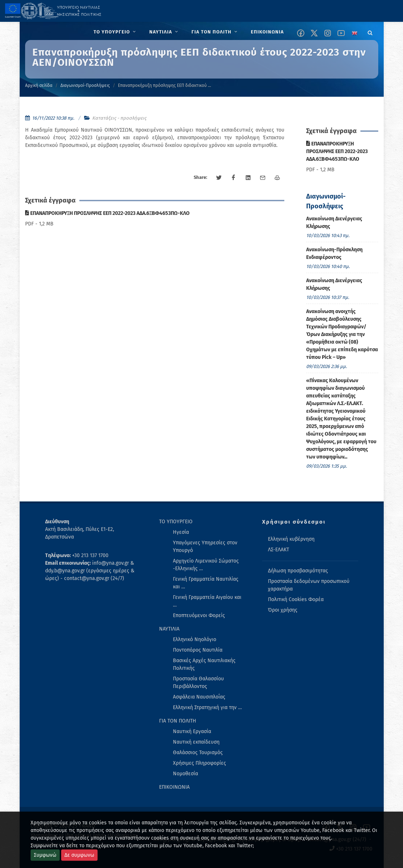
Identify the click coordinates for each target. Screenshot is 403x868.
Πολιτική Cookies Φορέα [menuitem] (296, 599)
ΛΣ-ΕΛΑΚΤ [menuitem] (278, 550)
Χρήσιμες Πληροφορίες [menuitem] (199, 763)
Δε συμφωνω (79, 855)
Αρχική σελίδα (39, 85)
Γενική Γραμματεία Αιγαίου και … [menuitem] (207, 601)
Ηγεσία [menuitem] (181, 532)
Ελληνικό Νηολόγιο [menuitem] (195, 639)
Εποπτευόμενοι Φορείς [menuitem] (199, 615)
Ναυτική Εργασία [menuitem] (192, 731)
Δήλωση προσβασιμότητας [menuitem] (298, 571)
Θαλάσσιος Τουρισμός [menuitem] (198, 753)
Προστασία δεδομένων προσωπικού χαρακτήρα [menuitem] (309, 585)
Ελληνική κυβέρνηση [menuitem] (291, 539)
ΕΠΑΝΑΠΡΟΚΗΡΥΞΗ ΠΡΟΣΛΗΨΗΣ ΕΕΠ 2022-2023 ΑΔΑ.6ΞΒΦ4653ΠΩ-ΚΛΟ (107, 213)
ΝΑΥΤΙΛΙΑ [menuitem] (169, 629)
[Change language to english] (355, 33)
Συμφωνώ (45, 855)
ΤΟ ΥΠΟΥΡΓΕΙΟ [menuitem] (176, 522)
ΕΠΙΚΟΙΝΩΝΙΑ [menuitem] (174, 787)
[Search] (370, 32)
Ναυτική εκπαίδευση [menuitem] (196, 742)
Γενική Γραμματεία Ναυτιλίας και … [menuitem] (206, 583)
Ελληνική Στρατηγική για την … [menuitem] (207, 707)
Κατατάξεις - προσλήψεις (119, 118)
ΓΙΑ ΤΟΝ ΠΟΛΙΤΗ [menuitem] (178, 721)
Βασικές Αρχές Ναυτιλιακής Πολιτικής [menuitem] (204, 664)
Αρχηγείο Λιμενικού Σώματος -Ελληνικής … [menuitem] (206, 565)
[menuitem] (116, 32)
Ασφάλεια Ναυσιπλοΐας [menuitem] (199, 697)
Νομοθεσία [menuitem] (185, 774)
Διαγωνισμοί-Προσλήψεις (85, 85)
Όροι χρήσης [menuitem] (283, 610)
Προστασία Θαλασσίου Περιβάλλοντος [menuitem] (198, 683)
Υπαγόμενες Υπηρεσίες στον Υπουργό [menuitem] (205, 547)
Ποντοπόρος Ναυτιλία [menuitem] (198, 650)
